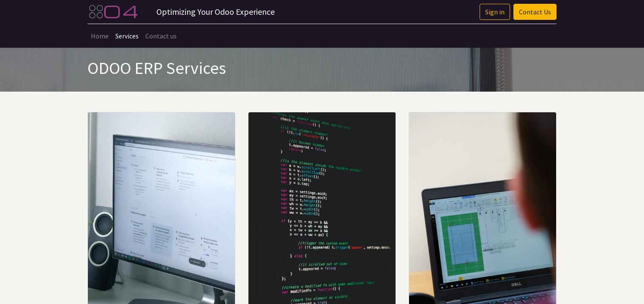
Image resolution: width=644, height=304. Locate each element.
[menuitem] (100, 36)
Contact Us (535, 12)
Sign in (495, 12)
